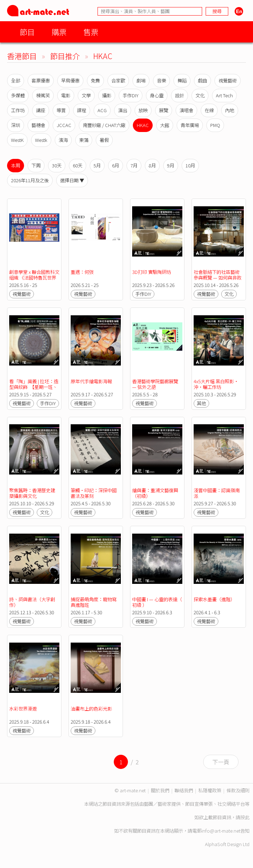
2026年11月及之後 (30, 180)
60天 (78, 165)
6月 (116, 165)
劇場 (141, 81)
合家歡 (118, 81)
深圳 (16, 125)
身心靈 (157, 95)
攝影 (107, 95)
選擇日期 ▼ (72, 180)
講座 (41, 110)
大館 (165, 125)
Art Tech (224, 95)
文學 (86, 95)
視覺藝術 (228, 81)
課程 (82, 110)
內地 (230, 110)
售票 (91, 32)
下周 (36, 165)
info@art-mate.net (221, 831)
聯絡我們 (184, 790)
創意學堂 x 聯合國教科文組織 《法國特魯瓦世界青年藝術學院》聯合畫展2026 (34, 280)
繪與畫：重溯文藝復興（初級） (155, 493)
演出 (123, 110)
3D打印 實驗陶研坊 (152, 272)
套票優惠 (41, 81)
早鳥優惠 (70, 81)
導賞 (61, 110)
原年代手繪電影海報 (91, 381)
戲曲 (202, 81)
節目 (27, 32)
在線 (209, 110)
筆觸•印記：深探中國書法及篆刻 (94, 493)
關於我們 (160, 790)
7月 (134, 165)
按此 (245, 817)
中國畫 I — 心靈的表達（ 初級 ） (158, 602)
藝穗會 (38, 125)
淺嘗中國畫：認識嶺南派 (217, 493)
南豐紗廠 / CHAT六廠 (104, 125)
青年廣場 (190, 125)
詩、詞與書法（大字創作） (32, 602)
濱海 (63, 140)
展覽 (164, 110)
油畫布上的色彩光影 (91, 709)
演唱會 (186, 110)
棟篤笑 (43, 95)
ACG (102, 110)
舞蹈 (182, 81)
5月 (97, 165)
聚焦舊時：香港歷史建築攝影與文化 (32, 493)
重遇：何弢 (82, 272)
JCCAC (64, 125)
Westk (41, 140)
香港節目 (22, 56)
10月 (190, 165)
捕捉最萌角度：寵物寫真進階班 (94, 602)
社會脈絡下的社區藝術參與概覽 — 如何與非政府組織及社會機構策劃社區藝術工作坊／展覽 (217, 280)
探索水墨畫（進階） (214, 599)
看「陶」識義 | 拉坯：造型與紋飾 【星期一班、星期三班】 (34, 387)
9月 (171, 165)
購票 (59, 32)
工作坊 (18, 110)
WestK (17, 140)
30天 (57, 165)
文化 (200, 95)
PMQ (215, 125)
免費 (95, 81)
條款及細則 (238, 790)
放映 (143, 110)
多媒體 (18, 95)
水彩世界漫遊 (23, 709)
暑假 (104, 140)
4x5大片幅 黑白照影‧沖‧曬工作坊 (216, 384)
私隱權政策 (210, 790)
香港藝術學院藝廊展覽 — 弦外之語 (156, 384)
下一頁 (221, 762)
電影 (66, 95)
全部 (16, 81)
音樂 (161, 81)
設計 (180, 95)
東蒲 (84, 140)
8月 (152, 165)
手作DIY (131, 95)
